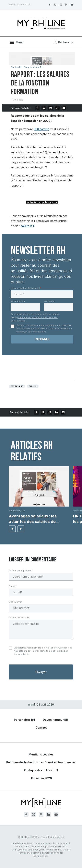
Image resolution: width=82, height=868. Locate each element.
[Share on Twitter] (44, 108)
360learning (42, 129)
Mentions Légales (41, 754)
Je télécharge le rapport (42, 202)
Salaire (33, 386)
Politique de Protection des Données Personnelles (41, 762)
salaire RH (27, 226)
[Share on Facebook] (37, 108)
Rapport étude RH (34, 67)
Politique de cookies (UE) (41, 770)
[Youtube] (72, 5)
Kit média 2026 (41, 778)
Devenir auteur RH (55, 720)
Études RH (17, 67)
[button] (12, 529)
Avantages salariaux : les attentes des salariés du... (34, 519)
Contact (41, 728)
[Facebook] (50, 5)
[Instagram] (61, 5)
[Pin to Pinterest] (51, 108)
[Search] (63, 42)
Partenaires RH (24, 720)
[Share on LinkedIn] (57, 108)
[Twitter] (55, 5)
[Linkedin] (66, 5)
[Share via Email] (64, 108)
